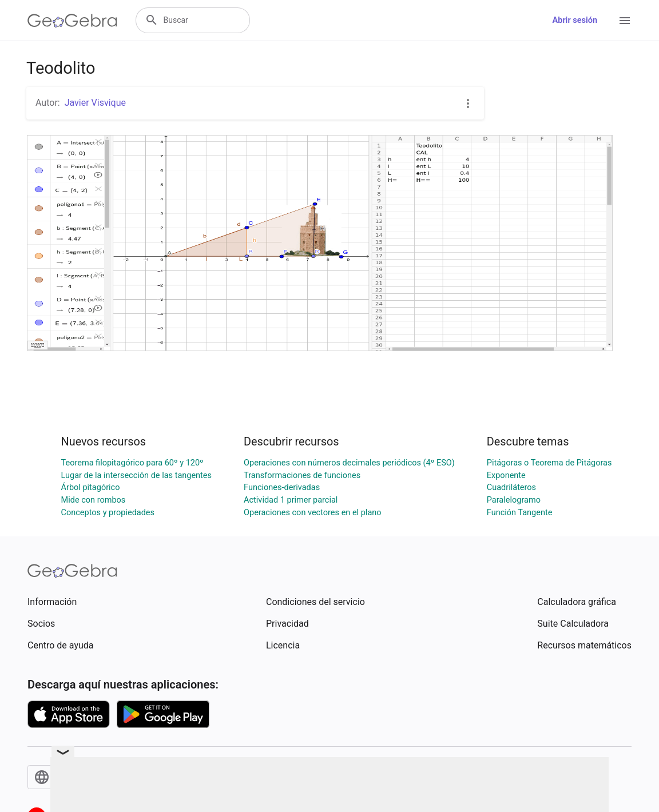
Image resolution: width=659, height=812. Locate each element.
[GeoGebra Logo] (72, 21)
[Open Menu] (625, 21)
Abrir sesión (575, 20)
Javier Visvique (95, 103)
